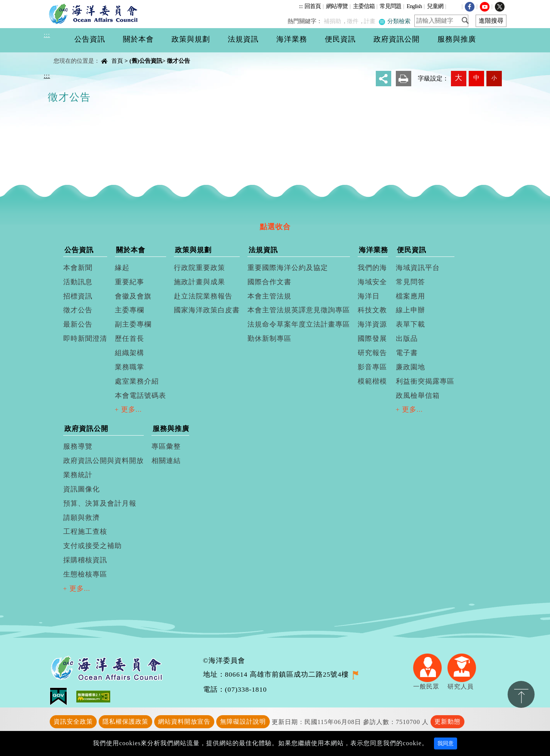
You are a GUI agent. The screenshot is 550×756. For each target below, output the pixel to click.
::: (301, 6)
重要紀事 (130, 282)
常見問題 (390, 6)
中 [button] (476, 78)
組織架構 (130, 353)
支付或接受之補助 (93, 546)
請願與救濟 (82, 518)
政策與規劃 (193, 250)
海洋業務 (373, 250)
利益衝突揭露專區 (425, 381)
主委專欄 (130, 310)
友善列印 (404, 79)
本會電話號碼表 (140, 396)
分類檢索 (396, 21)
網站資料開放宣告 (184, 722)
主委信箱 (364, 6)
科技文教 (372, 310)
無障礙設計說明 (243, 722)
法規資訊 (263, 250)
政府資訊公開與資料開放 (103, 461)
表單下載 (410, 324)
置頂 (521, 694)
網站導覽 (337, 6)
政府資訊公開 (86, 429)
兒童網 (435, 6)
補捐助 (337, 21)
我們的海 (372, 268)
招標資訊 (78, 296)
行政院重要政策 (199, 268)
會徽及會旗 (133, 296)
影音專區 (372, 367)
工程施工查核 (85, 531)
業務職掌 (130, 367)
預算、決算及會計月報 (100, 503)
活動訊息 (78, 282)
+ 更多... (129, 409)
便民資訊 (412, 250)
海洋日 (369, 296)
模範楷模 (372, 381)
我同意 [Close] (446, 743)
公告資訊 (79, 250)
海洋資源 (372, 324)
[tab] (275, 213)
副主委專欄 (133, 324)
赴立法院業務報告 (203, 296)
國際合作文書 (269, 282)
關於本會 (131, 250)
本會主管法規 (269, 296)
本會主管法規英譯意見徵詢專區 (299, 310)
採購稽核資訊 (85, 560)
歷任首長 (130, 339)
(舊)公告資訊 (146, 61)
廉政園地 (410, 367)
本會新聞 (78, 268)
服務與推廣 (171, 429)
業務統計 (78, 475)
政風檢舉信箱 (418, 396)
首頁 (117, 61)
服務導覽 (78, 446)
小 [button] (494, 78)
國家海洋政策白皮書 (207, 310)
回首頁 (313, 6)
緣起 (122, 268)
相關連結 (166, 461)
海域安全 (372, 282)
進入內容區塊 (20, 4)
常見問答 (410, 282)
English (414, 6)
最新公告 (78, 324)
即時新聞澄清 (85, 339)
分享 (383, 79)
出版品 (407, 339)
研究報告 (372, 353)
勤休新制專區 (269, 339)
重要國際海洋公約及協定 (288, 268)
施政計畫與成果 (199, 282)
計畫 (372, 21)
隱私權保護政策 (125, 722)
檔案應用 (410, 296)
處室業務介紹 (137, 381)
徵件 (357, 21)
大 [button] (458, 78)
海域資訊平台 (418, 268)
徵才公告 (178, 61)
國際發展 (372, 339)
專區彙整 (166, 446)
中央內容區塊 (64, 54)
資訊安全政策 (73, 722)
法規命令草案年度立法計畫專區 (299, 324)
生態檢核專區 (85, 574)
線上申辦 (410, 310)
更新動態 (447, 722)
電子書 (407, 353)
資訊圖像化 (82, 489)
